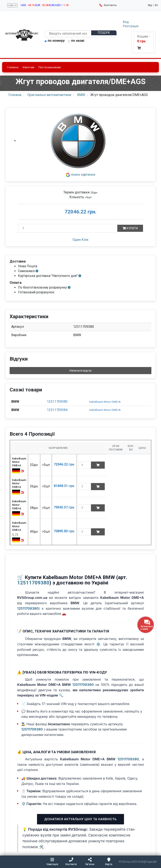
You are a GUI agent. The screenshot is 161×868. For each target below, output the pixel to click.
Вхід (126, 22)
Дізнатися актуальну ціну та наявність (80, 819)
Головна (13, 67)
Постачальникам (50, 67)
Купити (130, 228)
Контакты (108, 5)
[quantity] (85, 465)
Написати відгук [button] (80, 371)
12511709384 (57, 410)
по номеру (55, 41)
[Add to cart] (98, 465)
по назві (76, 41)
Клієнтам (28, 67)
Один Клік (80, 240)
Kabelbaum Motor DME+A (105, 402)
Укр (150, 5)
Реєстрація (131, 26)
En (156, 5)
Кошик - (144, 42)
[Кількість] (68, 228)
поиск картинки (80, 175)
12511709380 (57, 402)
